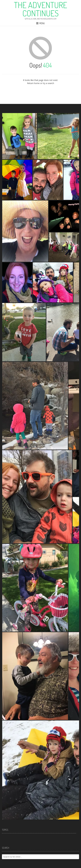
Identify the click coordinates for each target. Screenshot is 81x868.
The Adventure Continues (40, 9)
